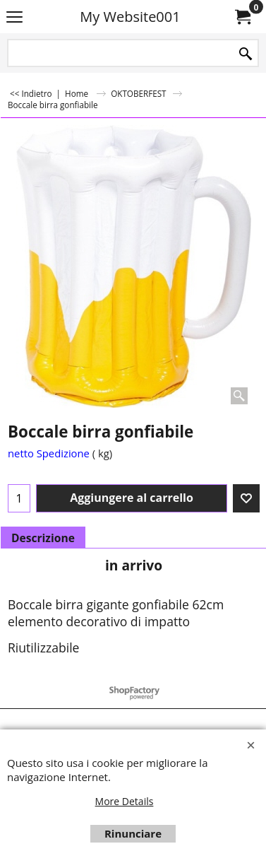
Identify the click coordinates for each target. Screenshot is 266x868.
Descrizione (43, 538)
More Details (125, 801)
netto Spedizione (49, 453)
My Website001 (130, 17)
